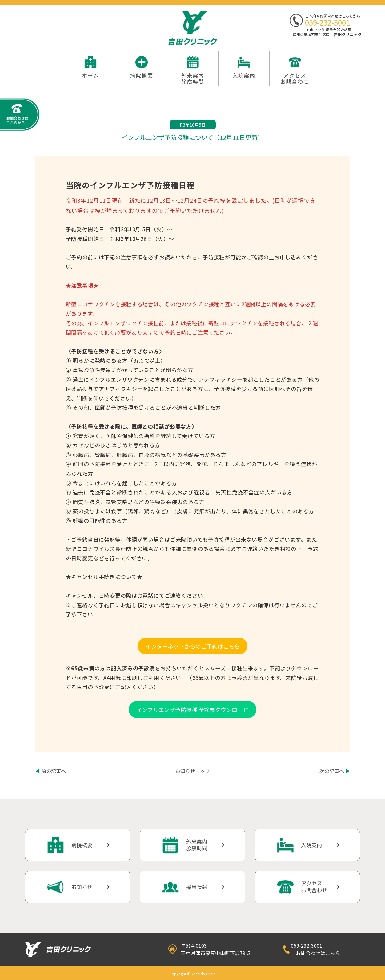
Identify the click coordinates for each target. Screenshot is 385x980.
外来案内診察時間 (197, 845)
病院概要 (142, 76)
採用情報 (197, 887)
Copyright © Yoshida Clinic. (193, 974)
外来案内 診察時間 (193, 79)
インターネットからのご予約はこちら (193, 646)
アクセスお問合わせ (295, 79)
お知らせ (82, 887)
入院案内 (244, 76)
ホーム (90, 76)
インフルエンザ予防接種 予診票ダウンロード (192, 710)
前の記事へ (50, 771)
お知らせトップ (193, 771)
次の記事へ (335, 771)
